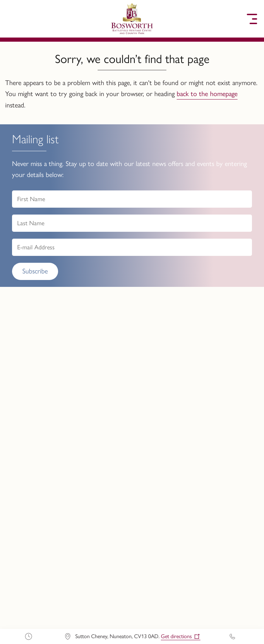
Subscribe (35, 271)
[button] (12, 19)
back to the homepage (207, 94)
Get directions (176, 636)
